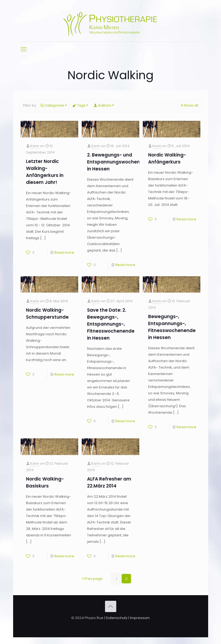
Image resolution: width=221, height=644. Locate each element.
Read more (64, 252)
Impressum (140, 618)
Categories (54, 105)
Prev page (92, 579)
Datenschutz (117, 618)
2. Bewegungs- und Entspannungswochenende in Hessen (119, 162)
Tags (81, 105)
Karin (35, 146)
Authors (104, 105)
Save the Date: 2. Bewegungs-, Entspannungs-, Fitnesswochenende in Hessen (111, 324)
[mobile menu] (24, 49)
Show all (189, 105)
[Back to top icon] (111, 606)
